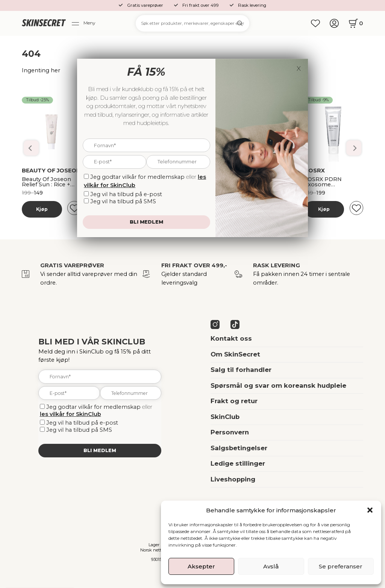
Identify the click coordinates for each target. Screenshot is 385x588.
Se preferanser (341, 566)
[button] (370, 510)
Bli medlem (100, 450)
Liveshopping (233, 479)
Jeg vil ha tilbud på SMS (79, 430)
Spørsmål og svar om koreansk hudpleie (278, 385)
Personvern (230, 432)
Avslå (271, 566)
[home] (44, 23)
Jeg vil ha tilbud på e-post (82, 423)
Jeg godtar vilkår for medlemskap (93, 407)
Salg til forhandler (241, 370)
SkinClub (225, 417)
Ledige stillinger (238, 463)
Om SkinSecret (235, 354)
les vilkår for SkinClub (70, 414)
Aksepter (201, 566)
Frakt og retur (234, 401)
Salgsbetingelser (239, 448)
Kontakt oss (231, 338)
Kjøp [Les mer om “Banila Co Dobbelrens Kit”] (42, 209)
